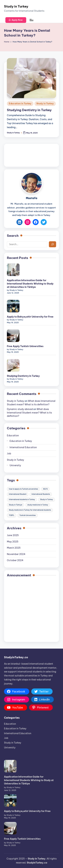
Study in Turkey (16, 6)
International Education (23, 447)
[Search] (52, 244)
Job (9, 454)
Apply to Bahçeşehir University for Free (30, 317)
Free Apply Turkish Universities (25, 346)
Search (13, 236)
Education (13, 436)
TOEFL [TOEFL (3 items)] (12, 515)
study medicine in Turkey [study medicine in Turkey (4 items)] (38, 505)
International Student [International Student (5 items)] (18, 494)
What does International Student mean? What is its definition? (29, 413)
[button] (16, 20)
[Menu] (31, 20)
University (15, 465)
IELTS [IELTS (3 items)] (45, 489)
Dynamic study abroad (20, 409)
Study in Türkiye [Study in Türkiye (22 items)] (16, 505)
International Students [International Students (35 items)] (41, 494)
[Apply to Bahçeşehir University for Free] (13, 306)
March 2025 (14, 548)
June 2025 (13, 535)
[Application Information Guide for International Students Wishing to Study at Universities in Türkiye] (13, 270)
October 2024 (15, 560)
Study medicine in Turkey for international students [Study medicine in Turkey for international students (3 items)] (30, 510)
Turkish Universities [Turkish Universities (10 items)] (28, 515)
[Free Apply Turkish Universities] (13, 336)
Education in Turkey (20, 104)
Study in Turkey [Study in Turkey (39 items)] (47, 499)
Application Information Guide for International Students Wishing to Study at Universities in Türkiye (30, 284)
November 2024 (16, 554)
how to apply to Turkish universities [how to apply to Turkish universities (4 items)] (23, 489)
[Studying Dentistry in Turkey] (13, 365)
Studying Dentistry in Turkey (29, 110)
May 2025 (13, 542)
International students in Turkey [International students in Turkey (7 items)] (22, 499)
